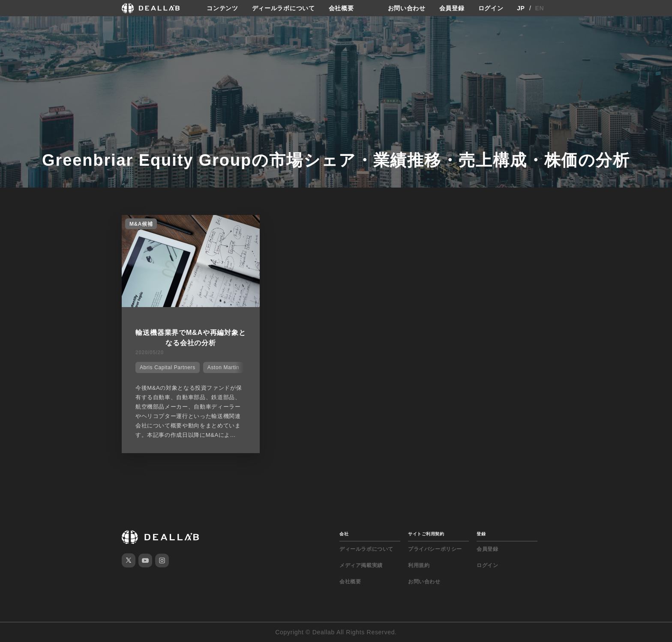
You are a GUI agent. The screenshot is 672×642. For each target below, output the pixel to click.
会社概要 (341, 8)
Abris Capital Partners (168, 367)
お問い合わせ (407, 8)
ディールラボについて (283, 8)
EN (540, 8)
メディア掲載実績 (361, 565)
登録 (481, 534)
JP (521, 8)
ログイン (491, 8)
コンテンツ (222, 8)
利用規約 (419, 565)
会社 (344, 534)
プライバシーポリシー (435, 549)
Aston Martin (223, 367)
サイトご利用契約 (426, 534)
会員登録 (452, 8)
